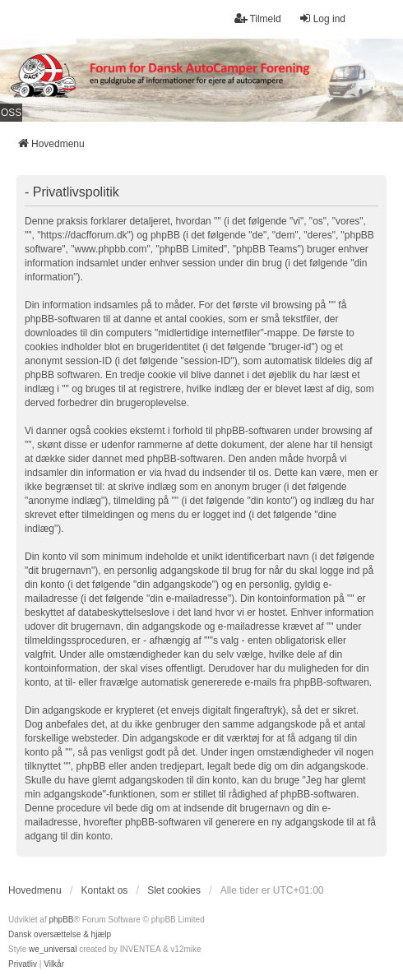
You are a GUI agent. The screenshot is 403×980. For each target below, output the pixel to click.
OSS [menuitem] (11, 113)
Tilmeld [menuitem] (257, 18)
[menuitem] (23, 964)
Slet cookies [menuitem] (174, 890)
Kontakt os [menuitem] (105, 890)
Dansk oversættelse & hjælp (60, 934)
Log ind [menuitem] (322, 18)
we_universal (53, 949)
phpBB (61, 920)
